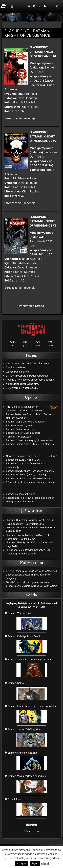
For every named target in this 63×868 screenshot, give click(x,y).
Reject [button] (35, 863)
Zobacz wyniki (32, 831)
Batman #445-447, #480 (20, 425)
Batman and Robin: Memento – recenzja (28, 478)
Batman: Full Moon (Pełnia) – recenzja (27, 475)
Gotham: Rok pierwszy (18, 437)
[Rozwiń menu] (12, 6)
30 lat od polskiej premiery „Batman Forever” (30, 482)
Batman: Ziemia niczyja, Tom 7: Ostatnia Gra (30, 444)
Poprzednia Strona (32, 306)
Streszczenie (13, 118)
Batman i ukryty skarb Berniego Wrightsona (30, 471)
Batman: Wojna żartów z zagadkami (26, 422)
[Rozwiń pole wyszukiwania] (57, 6)
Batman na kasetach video (21, 494)
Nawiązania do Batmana (19, 501)
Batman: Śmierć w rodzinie (21, 429)
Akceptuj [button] (22, 863)
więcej (45, 863)
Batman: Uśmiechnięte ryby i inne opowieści (30, 440)
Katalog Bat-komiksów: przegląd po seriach (30, 498)
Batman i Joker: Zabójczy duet (23, 433)
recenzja (30, 118)
